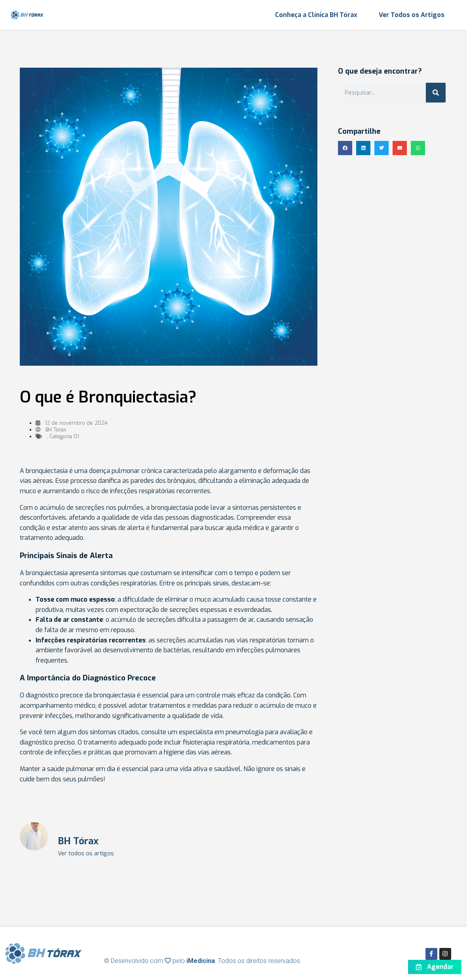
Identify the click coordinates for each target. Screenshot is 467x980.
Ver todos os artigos (86, 854)
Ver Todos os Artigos (412, 15)
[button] (345, 148)
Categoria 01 (64, 436)
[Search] (436, 93)
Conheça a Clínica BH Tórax (316, 15)
